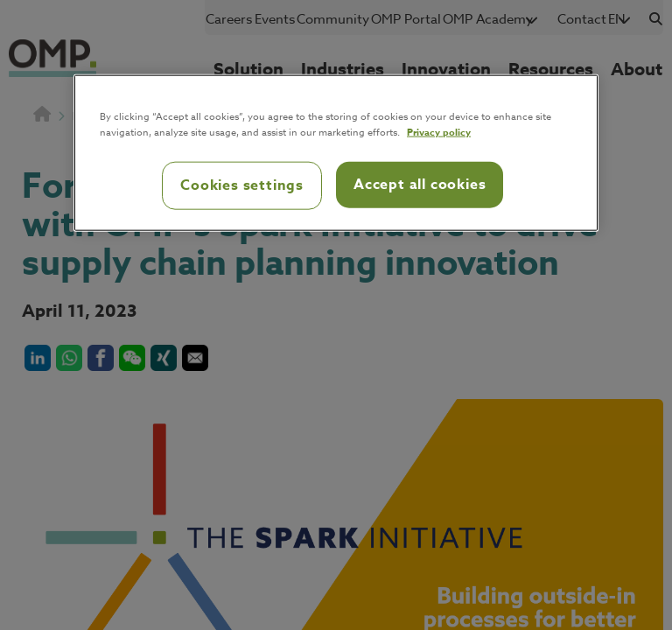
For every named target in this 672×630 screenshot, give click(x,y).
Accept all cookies (420, 185)
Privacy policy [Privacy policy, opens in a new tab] (439, 132)
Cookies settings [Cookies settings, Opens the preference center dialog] (242, 185)
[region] (336, 153)
